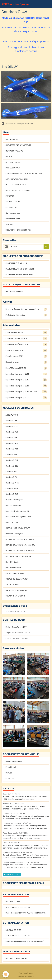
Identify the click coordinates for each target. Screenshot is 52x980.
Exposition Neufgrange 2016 (26, 380)
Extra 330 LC (11, 779)
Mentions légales (26, 973)
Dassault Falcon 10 (13, 505)
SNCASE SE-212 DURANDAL (16, 590)
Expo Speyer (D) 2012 (26, 332)
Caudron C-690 (12, 472)
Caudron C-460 (12, 438)
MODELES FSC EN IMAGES (16, 185)
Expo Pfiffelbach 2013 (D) (26, 368)
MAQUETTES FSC (12, 140)
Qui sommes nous (13, 213)
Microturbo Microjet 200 (15, 534)
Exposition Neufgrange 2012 (26, 344)
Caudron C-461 (12, 449)
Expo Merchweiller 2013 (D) (26, 338)
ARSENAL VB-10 (12, 415)
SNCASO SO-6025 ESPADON (17, 579)
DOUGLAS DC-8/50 (13, 902)
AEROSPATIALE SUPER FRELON (18, 907)
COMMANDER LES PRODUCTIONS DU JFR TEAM (24, 173)
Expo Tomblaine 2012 (26, 356)
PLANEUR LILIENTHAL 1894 (16, 263)
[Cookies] (6, 974)
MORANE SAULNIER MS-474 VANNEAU (20, 545)
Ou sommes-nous (13, 219)
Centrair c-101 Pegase (14, 500)
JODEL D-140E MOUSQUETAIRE (18, 528)
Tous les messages (12, 874)
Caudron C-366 (12, 426)
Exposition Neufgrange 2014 (26, 374)
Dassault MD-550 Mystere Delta (18, 517)
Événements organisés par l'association (26, 309)
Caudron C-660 (12, 466)
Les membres (11, 208)
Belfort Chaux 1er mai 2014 (16, 627)
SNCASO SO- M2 (12, 585)
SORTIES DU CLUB (13, 202)
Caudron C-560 (12, 455)
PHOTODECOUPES (13, 168)
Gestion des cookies (26, 977)
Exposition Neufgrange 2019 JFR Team (26, 392)
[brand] (16, 4)
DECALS (9, 157)
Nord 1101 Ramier (12, 562)
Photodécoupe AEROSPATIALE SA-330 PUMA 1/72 (26, 913)
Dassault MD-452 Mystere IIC (17, 511)
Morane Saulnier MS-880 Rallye (18, 556)
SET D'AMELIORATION (14, 162)
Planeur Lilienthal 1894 (15, 573)
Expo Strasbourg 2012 (26, 350)
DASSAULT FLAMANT (14, 762)
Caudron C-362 (12, 421)
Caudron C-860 (12, 494)
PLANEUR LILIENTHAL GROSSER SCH (20, 269)
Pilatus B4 (10, 773)
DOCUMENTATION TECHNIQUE (17, 179)
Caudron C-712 (11, 477)
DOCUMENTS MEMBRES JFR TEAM (19, 230)
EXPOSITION (10, 196)
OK (46, 247)
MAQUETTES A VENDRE (15, 292)
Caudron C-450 (12, 443)
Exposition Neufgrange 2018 (26, 386)
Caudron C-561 (12, 460)
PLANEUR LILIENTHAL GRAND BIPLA (19, 275)
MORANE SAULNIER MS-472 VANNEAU (20, 539)
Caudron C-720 (12, 489)
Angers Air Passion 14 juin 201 (18, 633)
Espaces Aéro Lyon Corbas (17, 638)
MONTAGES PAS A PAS (14, 151)
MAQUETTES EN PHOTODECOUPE (18, 145)
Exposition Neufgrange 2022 (26, 398)
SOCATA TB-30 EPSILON (15, 596)
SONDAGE (9, 224)
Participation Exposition (26, 315)
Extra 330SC (11, 767)
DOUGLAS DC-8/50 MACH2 (16, 959)
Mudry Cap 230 (12, 522)
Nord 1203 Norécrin (13, 568)
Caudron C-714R (12, 483)
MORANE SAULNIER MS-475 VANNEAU (20, 551)
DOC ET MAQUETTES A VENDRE (18, 190)
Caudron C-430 (12, 432)
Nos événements (26, 362)
